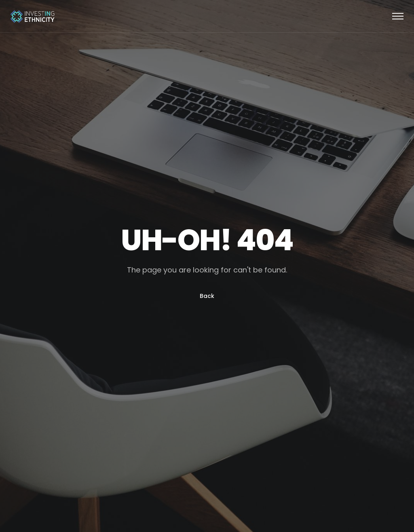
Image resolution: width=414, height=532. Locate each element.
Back (207, 296)
